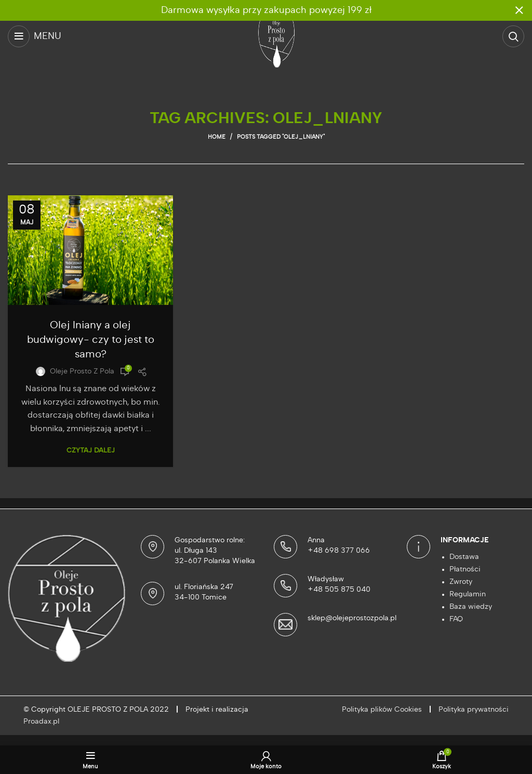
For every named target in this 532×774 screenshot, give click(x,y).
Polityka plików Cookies (382, 710)
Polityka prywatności (474, 710)
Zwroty (461, 582)
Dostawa (464, 557)
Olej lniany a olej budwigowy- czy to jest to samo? (91, 340)
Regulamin (468, 594)
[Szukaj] (513, 36)
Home (217, 137)
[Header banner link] (250, 10)
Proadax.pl (41, 722)
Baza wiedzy (471, 607)
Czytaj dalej (91, 451)
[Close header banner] (519, 10)
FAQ (456, 619)
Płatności (465, 569)
